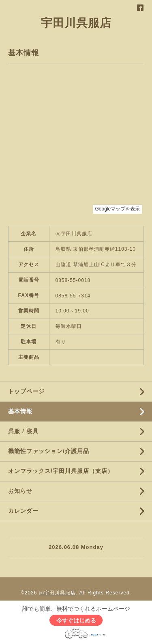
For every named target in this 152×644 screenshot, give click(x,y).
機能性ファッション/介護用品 (49, 451)
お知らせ (20, 491)
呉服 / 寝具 (23, 431)
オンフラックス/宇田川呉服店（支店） (61, 471)
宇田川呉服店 (76, 23)
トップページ (26, 391)
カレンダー (23, 511)
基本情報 (20, 411)
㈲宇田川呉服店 (57, 593)
